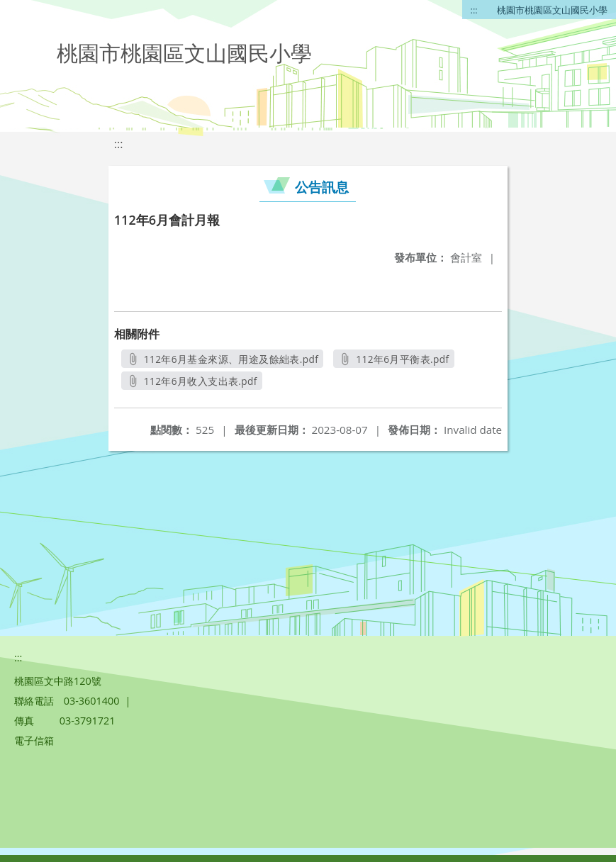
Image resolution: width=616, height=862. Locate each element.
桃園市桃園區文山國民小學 (552, 10)
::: (474, 10)
